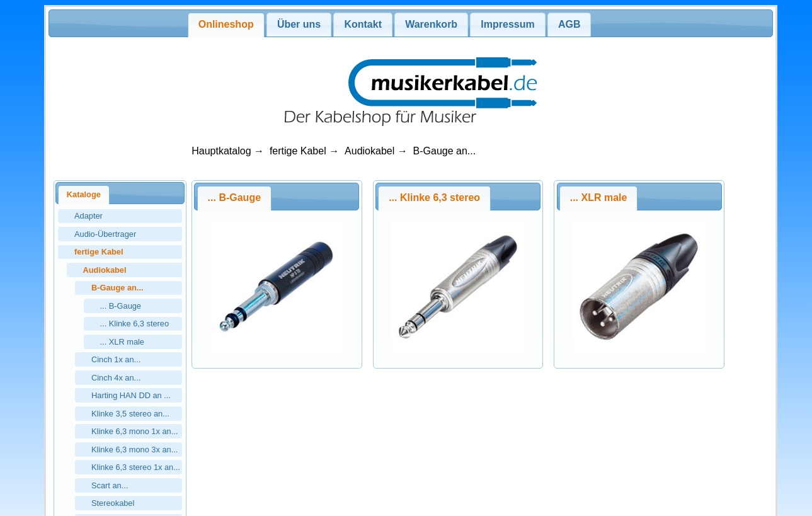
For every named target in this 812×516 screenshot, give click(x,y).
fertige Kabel (298, 151)
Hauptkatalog (221, 151)
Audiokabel (369, 151)
